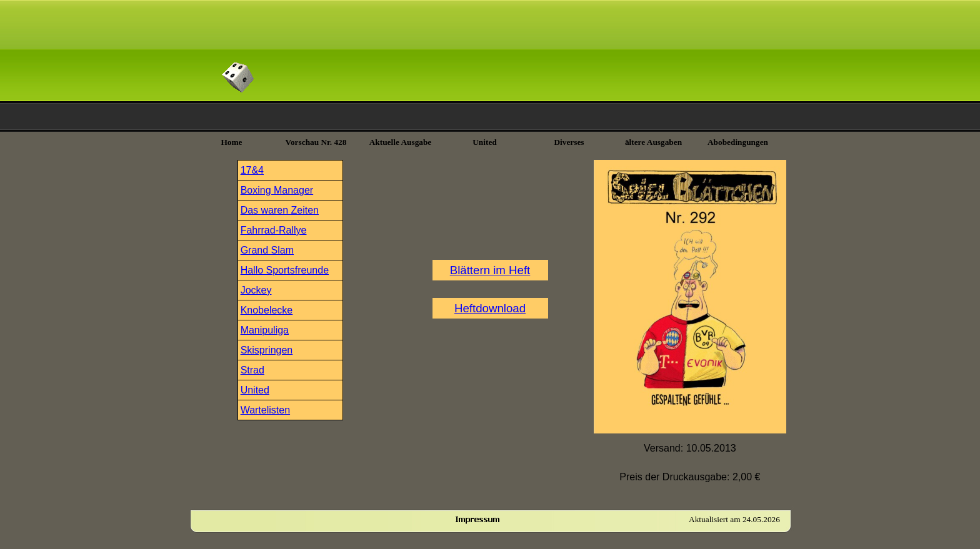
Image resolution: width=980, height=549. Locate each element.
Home (231, 142)
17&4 (252, 170)
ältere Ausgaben (653, 142)
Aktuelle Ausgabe (401, 142)
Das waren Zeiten (280, 210)
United (255, 390)
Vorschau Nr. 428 (316, 142)
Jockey (256, 290)
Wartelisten (265, 410)
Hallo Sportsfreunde (285, 270)
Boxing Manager (277, 190)
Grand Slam (267, 250)
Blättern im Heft (490, 270)
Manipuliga (265, 330)
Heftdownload (490, 308)
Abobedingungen (738, 142)
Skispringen (267, 350)
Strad (252, 370)
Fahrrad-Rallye (274, 230)
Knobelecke (267, 310)
